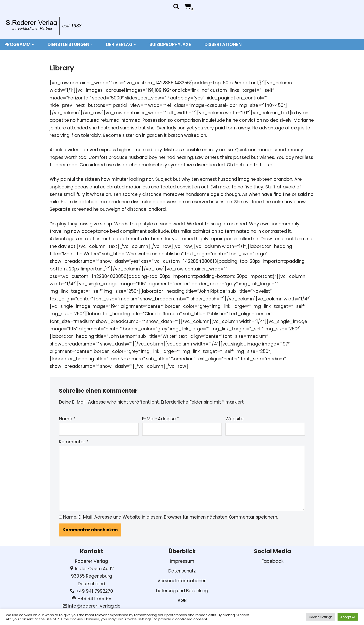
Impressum (182, 561)
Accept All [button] (348, 617)
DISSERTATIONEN (223, 44)
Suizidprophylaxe (170, 44)
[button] (33, 45)
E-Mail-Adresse (161, 419)
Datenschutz (182, 571)
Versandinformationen (182, 581)
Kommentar (74, 442)
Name (67, 419)
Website (234, 419)
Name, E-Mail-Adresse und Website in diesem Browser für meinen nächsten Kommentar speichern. (171, 517)
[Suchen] (176, 6)
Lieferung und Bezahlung (182, 591)
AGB (182, 600)
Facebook (273, 561)
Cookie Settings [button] (321, 617)
